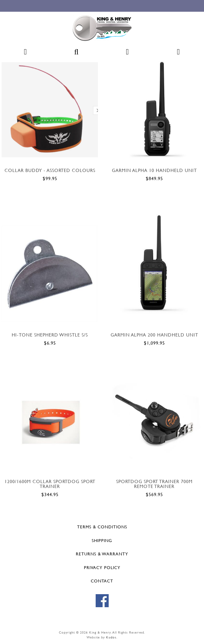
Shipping (102, 540)
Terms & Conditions (102, 527)
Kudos (111, 637)
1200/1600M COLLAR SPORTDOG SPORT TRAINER (50, 484)
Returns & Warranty (102, 554)
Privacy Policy (102, 567)
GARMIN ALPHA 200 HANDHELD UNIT (154, 335)
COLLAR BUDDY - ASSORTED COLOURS (50, 170)
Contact (102, 581)
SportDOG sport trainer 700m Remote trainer (154, 484)
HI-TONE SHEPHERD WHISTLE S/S (50, 335)
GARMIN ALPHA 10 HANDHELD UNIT (154, 170)
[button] (25, 55)
